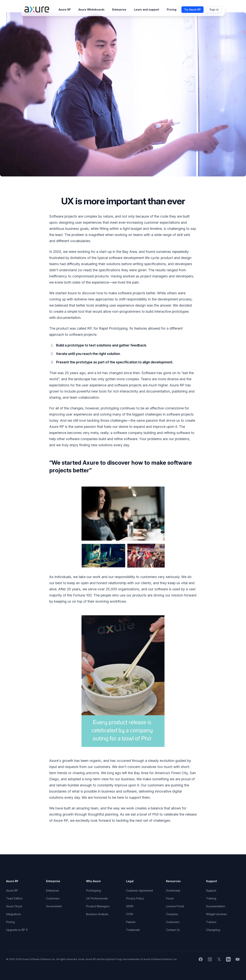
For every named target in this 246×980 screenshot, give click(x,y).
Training (211, 898)
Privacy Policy (135, 898)
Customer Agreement (140, 890)
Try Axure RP (192, 9)
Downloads (173, 890)
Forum (170, 898)
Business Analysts (97, 914)
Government (54, 906)
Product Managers (98, 906)
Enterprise (119, 9)
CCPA (130, 914)
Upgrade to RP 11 (17, 930)
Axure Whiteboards (91, 9)
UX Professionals (97, 898)
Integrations (14, 914)
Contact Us (173, 930)
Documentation (216, 906)
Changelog (213, 930)
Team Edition (14, 898)
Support (211, 890)
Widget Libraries (216, 914)
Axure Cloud (14, 906)
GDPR (130, 906)
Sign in (214, 9)
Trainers (211, 922)
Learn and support (147, 9)
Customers (53, 898)
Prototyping (93, 890)
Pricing (172, 9)
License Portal (175, 906)
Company (172, 914)
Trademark (133, 930)
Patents (131, 922)
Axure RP (65, 9)
